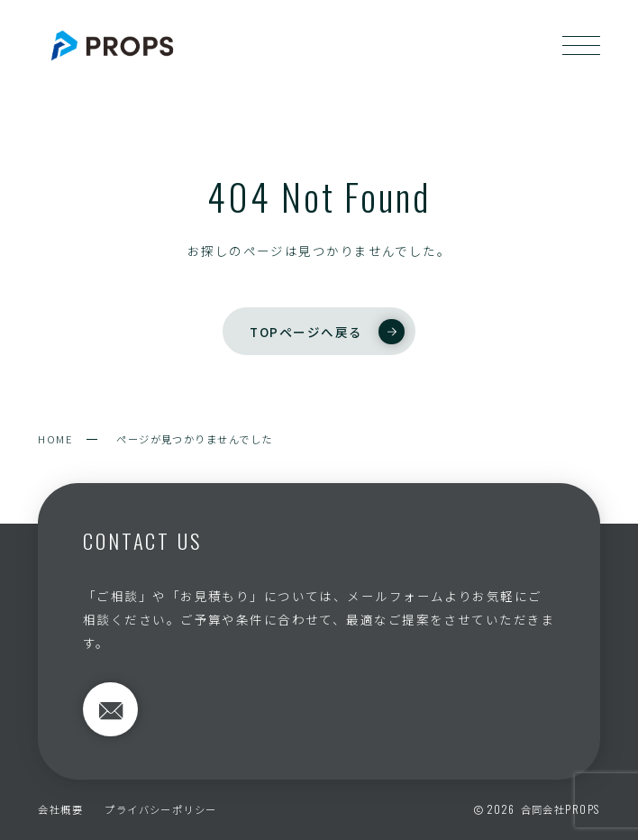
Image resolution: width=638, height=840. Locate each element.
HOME (55, 439)
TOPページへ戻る (327, 332)
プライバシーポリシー (160, 809)
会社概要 (60, 809)
